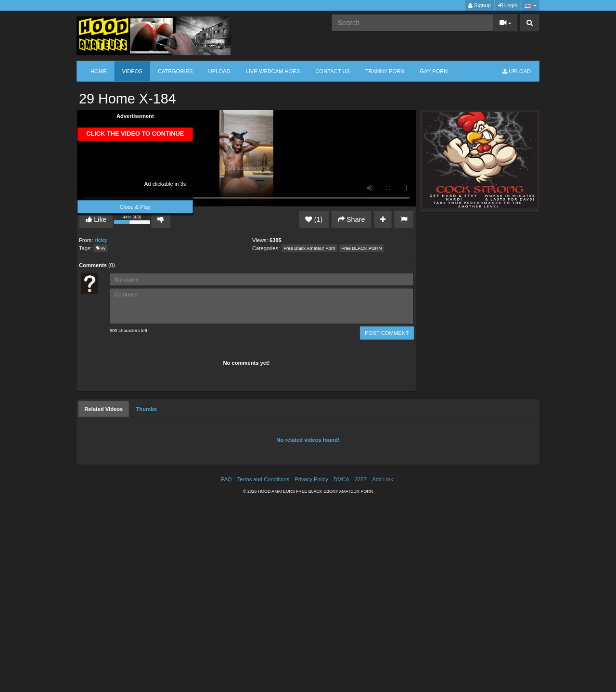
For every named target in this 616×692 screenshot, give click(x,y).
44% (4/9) (133, 221)
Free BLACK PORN (361, 249)
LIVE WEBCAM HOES (273, 71)
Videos (132, 71)
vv (101, 249)
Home (99, 71)
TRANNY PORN (385, 71)
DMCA (341, 479)
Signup (480, 6)
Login (508, 6)
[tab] (103, 409)
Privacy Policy (311, 479)
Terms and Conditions (263, 479)
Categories (175, 71)
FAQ (226, 479)
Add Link (383, 479)
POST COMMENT (387, 333)
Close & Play (135, 207)
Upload (219, 71)
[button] (530, 6)
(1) (314, 219)
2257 (361, 479)
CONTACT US (333, 71)
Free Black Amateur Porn (309, 249)
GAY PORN (434, 71)
